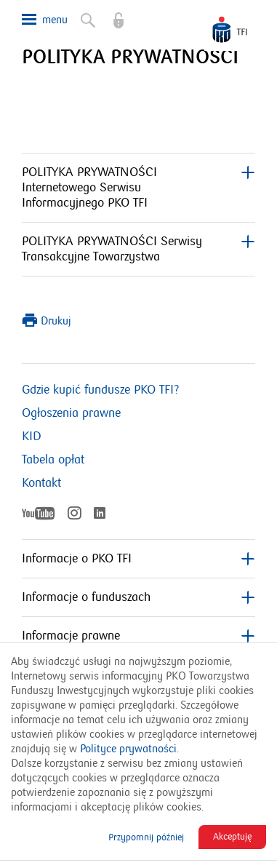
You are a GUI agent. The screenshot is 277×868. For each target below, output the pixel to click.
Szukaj (87, 17)
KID (32, 437)
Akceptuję (232, 837)
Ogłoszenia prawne (71, 413)
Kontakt (41, 483)
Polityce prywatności (128, 749)
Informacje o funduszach (138, 597)
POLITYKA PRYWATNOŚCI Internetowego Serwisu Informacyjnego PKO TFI (138, 188)
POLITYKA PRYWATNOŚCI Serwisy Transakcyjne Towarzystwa (138, 249)
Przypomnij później (146, 837)
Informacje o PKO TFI (138, 559)
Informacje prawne (138, 636)
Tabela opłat (53, 460)
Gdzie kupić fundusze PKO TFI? (100, 390)
